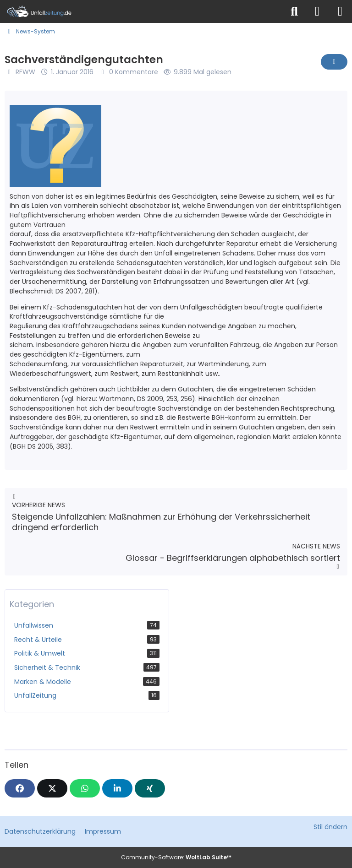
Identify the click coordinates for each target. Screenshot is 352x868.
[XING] (150, 788)
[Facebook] (20, 788)
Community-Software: (176, 857)
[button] (117, 788)
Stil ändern (330, 827)
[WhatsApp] (85, 788)
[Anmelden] (317, 11)
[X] (52, 788)
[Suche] (294, 11)
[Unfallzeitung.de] (142, 11)
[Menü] (340, 11)
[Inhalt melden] (334, 62)
